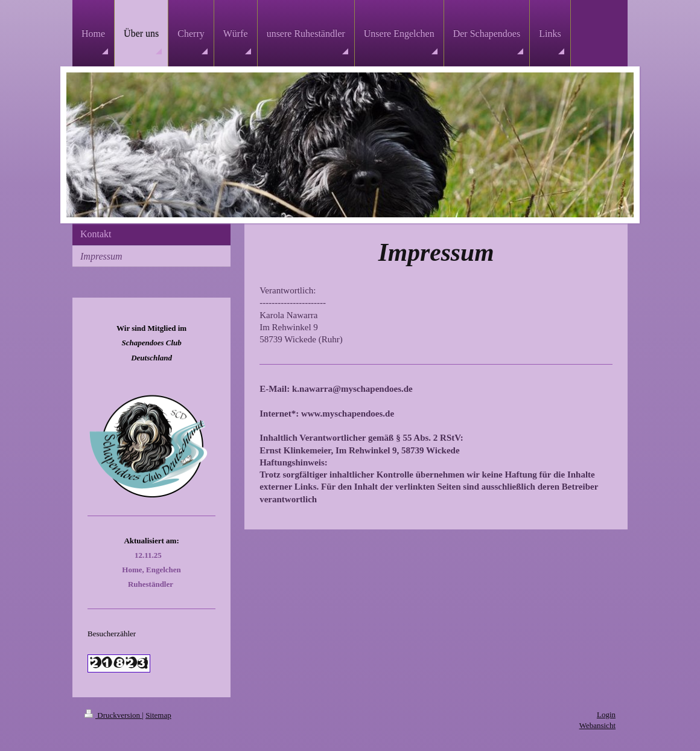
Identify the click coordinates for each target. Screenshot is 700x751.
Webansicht (597, 725)
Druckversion (113, 715)
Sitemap (158, 715)
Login (606, 714)
